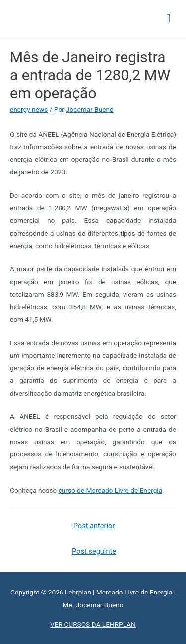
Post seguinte (94, 551)
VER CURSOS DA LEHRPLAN (93, 624)
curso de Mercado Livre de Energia (110, 490)
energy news (29, 109)
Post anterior (94, 526)
